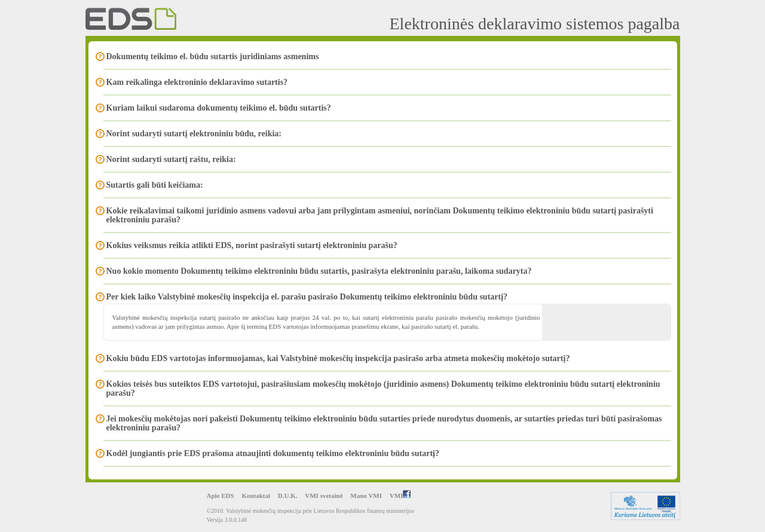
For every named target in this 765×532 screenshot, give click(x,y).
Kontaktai (256, 496)
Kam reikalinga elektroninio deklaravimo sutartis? (197, 82)
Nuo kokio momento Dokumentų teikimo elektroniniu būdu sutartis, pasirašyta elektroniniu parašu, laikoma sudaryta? (319, 271)
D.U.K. (288, 496)
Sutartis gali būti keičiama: (155, 185)
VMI (400, 496)
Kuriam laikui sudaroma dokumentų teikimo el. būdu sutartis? (219, 108)
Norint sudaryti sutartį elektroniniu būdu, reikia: (194, 134)
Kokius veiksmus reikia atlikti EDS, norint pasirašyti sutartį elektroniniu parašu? (252, 245)
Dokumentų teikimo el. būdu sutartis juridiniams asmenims (213, 56)
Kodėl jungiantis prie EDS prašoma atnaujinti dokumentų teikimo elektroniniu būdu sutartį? (273, 453)
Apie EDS (221, 496)
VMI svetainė (324, 496)
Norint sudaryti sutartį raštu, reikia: (171, 159)
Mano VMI (366, 496)
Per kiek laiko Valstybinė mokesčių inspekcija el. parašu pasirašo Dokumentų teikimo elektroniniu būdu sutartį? (307, 297)
